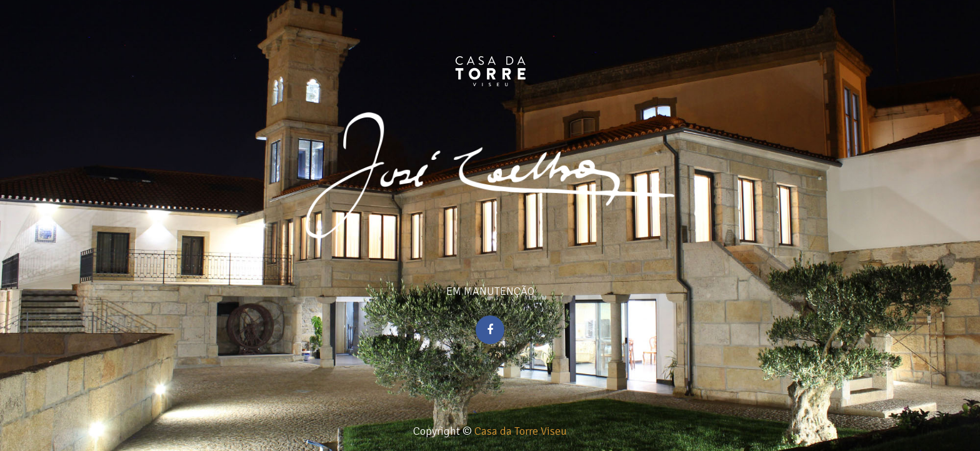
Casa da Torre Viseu (521, 431)
